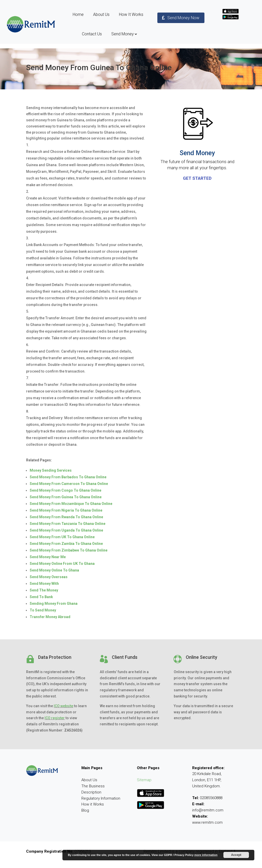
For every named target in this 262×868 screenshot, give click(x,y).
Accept (236, 855)
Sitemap (144, 780)
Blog (85, 810)
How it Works (93, 804)
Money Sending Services (51, 470)
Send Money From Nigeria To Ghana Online (66, 510)
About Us (101, 14)
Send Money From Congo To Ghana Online (65, 490)
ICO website (63, 706)
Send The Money (44, 590)
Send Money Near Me (48, 557)
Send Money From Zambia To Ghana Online (66, 544)
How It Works (131, 14)
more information (206, 855)
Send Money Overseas (49, 577)
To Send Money (43, 610)
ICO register (55, 718)
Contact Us (92, 34)
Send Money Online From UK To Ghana (62, 564)
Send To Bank (41, 597)
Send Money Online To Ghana (54, 570)
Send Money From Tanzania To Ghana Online (68, 524)
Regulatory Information (101, 798)
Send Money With (44, 584)
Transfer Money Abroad (50, 617)
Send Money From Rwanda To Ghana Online (66, 517)
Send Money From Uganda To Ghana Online (66, 530)
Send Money (123, 34)
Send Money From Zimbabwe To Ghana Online (69, 550)
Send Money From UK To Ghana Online (62, 537)
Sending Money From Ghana (54, 604)
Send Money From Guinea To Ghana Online (66, 497)
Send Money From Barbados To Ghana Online (68, 477)
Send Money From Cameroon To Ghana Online (69, 484)
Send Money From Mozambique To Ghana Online (71, 504)
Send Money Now (183, 18)
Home (78, 14)
